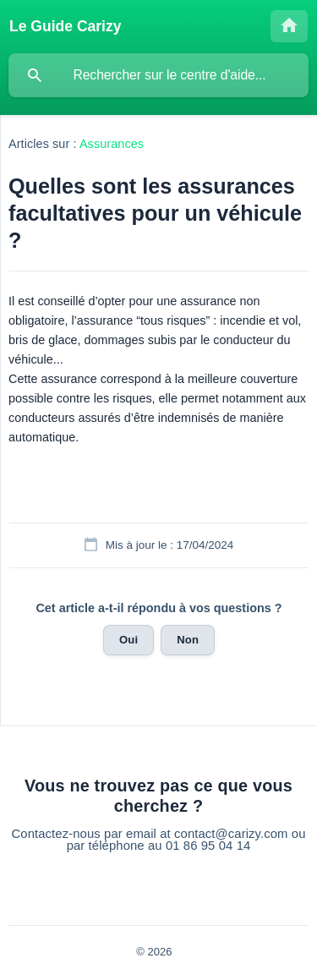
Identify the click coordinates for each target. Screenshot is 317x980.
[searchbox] (158, 75)
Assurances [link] (112, 144)
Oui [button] (128, 640)
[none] (66, 26)
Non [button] (188, 640)
